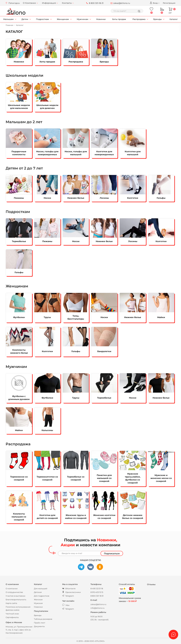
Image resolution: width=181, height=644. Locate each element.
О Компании (29, 3)
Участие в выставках (15, 596)
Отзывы (151, 584)
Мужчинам (83, 19)
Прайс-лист (40, 623)
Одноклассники (71, 592)
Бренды (157, 19)
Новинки (101, 19)
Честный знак (12, 614)
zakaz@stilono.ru (122, 3)
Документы (39, 626)
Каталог (174, 19)
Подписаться (112, 554)
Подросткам (42, 19)
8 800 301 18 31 (97, 596)
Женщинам (63, 19)
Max (66, 605)
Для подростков (42, 596)
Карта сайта (11, 603)
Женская (38, 600)
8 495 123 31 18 (97, 588)
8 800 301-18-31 (96, 3)
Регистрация (169, 3)
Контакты (67, 3)
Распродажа (139, 19)
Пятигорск (14, 3)
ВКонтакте (69, 588)
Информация (49, 3)
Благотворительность (16, 600)
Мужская (38, 603)
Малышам (8, 19)
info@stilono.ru (97, 608)
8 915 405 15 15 (97, 592)
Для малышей (41, 588)
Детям (25, 19)
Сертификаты (12, 617)
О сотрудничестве (14, 592)
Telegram (68, 596)
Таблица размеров (43, 619)
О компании (12, 588)
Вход (154, 3)
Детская (38, 592)
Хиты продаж (119, 19)
